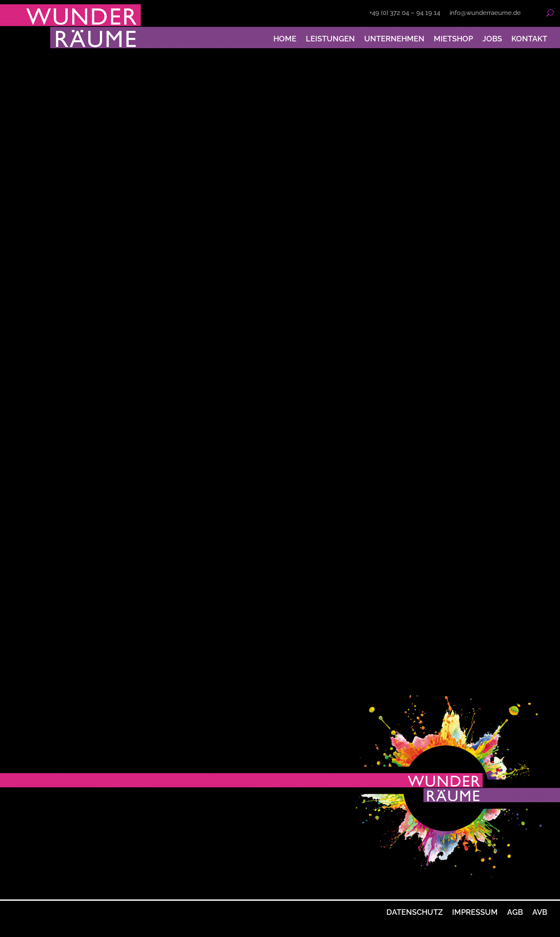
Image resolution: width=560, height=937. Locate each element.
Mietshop (453, 39)
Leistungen (330, 39)
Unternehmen (394, 39)
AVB (540, 912)
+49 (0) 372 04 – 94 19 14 (405, 13)
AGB (515, 912)
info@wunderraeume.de (485, 13)
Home (285, 39)
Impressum (475, 912)
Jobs (492, 39)
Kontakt (529, 39)
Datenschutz (415, 912)
